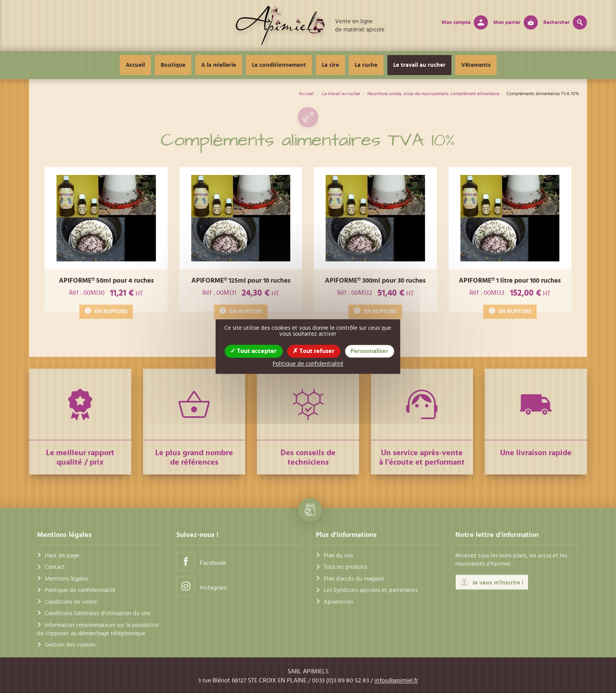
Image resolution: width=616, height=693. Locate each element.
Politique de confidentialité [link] (308, 364)
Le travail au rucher (419, 65)
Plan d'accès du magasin (354, 579)
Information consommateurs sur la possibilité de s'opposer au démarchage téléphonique (98, 629)
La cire (330, 65)
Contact (55, 567)
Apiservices (338, 602)
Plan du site (339, 556)
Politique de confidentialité (80, 591)
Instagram (202, 586)
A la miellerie (219, 65)
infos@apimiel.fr (396, 680)
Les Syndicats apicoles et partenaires (371, 591)
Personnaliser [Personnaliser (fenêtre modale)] (369, 351)
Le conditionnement (279, 65)
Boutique (173, 65)
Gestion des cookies (70, 645)
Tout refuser (313, 351)
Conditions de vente (71, 602)
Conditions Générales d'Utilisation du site (98, 614)
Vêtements (476, 65)
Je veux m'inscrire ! (492, 582)
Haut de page (62, 556)
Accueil (135, 65)
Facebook (201, 562)
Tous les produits (345, 567)
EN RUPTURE (106, 311)
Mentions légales (66, 579)
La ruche (366, 65)
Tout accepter (253, 351)
